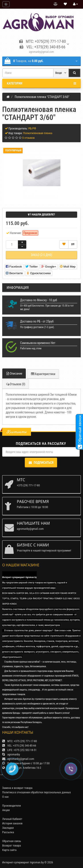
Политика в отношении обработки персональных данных (37, 792)
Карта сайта (9, 850)
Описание (14, 373)
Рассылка (8, 832)
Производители (12, 806)
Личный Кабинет (12, 819)
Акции (6, 810)
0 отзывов (29, 138)
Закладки (8, 828)
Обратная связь (12, 841)
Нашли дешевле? (41, 214)
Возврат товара (12, 846)
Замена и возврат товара (17, 788)
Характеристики (43, 374)
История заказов (12, 823)
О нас (6, 797)
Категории (41, 83)
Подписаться (41, 463)
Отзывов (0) (15, 384)
